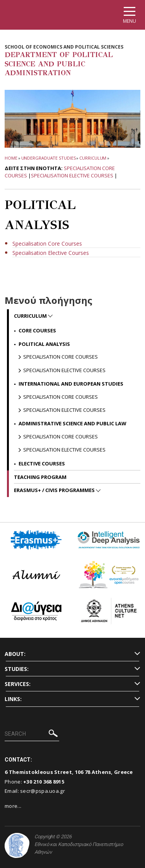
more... (13, 806)
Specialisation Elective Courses (72, 175)
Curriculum (93, 158)
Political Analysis (44, 344)
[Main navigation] (130, 15)
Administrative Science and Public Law (72, 423)
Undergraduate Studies (49, 158)
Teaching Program (40, 477)
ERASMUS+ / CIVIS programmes (55, 490)
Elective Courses (42, 463)
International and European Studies (71, 384)
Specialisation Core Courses (61, 357)
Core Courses (37, 330)
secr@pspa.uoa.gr (43, 791)
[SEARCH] (32, 734)
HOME (11, 158)
